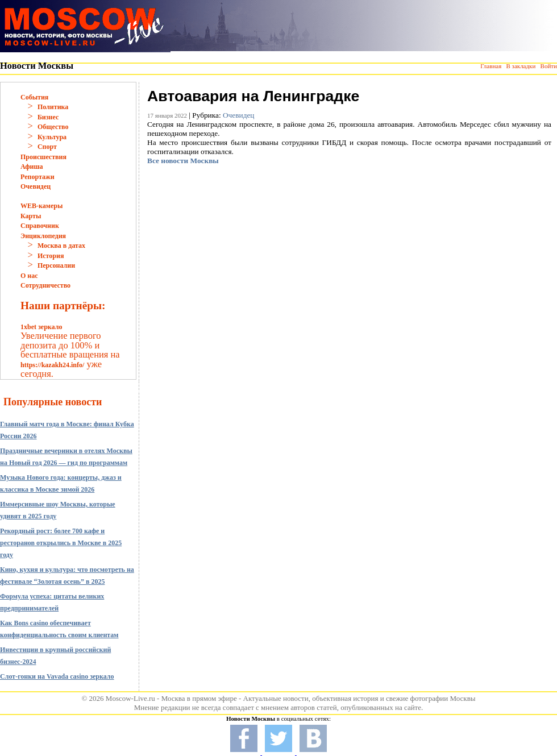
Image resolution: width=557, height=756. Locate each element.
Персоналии (56, 265)
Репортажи (38, 177)
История (51, 256)
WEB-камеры (41, 206)
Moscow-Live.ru (130, 698)
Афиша (32, 167)
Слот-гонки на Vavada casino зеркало (57, 676)
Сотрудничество (45, 285)
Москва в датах (61, 246)
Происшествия (43, 157)
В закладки (521, 66)
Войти (549, 66)
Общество (53, 127)
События (34, 97)
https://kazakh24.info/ (52, 365)
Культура (52, 137)
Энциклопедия (43, 236)
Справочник (40, 226)
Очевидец (36, 186)
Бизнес (48, 117)
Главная (491, 66)
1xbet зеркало (41, 327)
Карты (31, 216)
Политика (53, 107)
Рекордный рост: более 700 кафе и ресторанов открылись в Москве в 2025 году (61, 543)
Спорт (47, 147)
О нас (29, 276)
